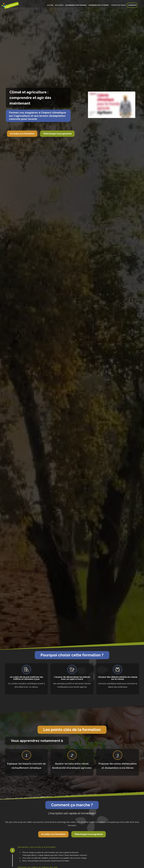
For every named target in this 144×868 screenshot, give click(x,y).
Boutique (59, 5)
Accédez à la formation (22, 134)
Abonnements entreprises (76, 5)
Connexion (132, 5)
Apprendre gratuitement (99, 5)
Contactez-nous (118, 5)
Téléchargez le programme (57, 134)
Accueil (50, 5)
